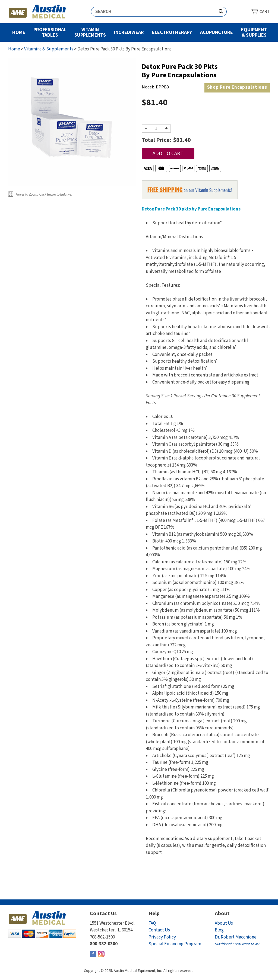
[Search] (153, 12)
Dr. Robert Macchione (238, 941)
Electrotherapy (172, 32)
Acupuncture (217, 32)
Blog (219, 930)
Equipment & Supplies (254, 32)
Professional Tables (50, 32)
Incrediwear (129, 32)
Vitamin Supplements (90, 32)
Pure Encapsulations (237, 87)
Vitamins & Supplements (49, 49)
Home (19, 32)
